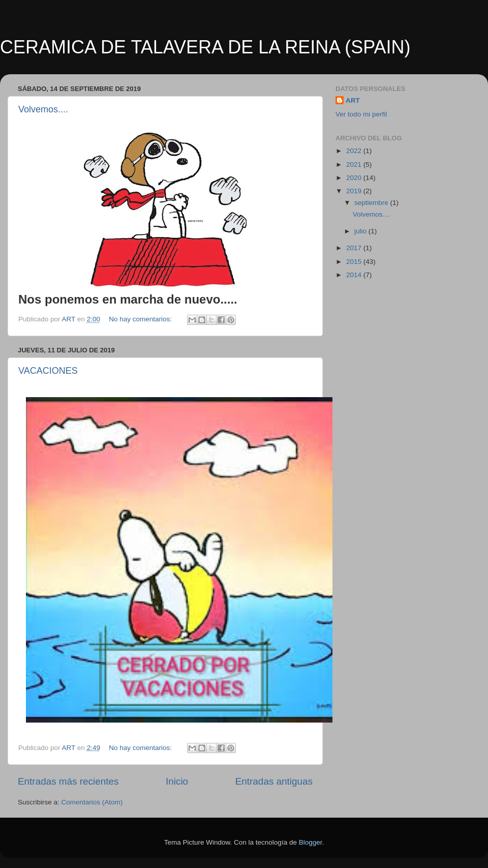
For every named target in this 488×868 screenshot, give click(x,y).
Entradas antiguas (274, 781)
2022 (355, 151)
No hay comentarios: (141, 319)
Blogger (311, 842)
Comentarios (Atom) (92, 802)
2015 (355, 262)
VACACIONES (48, 371)
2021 (355, 164)
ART (353, 100)
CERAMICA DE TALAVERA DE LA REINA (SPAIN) (205, 47)
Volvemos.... (43, 109)
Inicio (177, 781)
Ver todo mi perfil (361, 114)
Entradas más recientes (68, 781)
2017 (355, 248)
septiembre (372, 203)
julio (361, 231)
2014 (355, 275)
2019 (355, 191)
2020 (355, 178)
